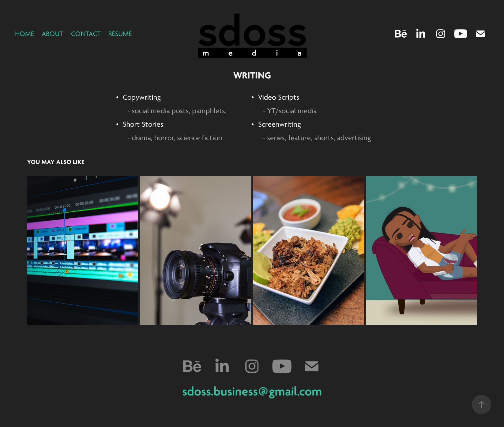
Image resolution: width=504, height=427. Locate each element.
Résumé (120, 34)
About (52, 34)
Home (25, 34)
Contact (86, 34)
